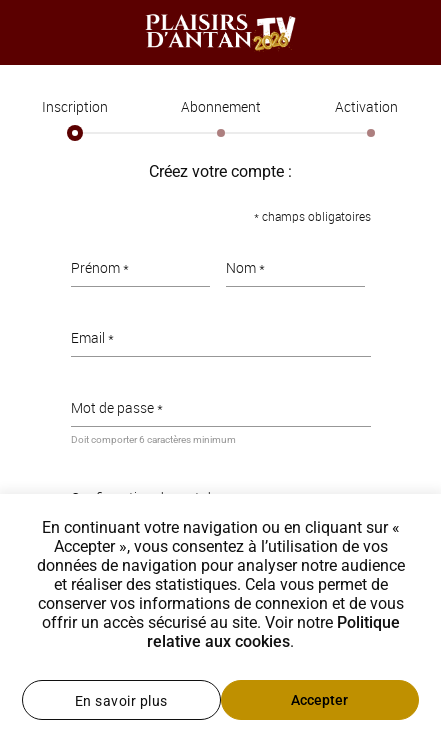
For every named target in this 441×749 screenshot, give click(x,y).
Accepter (319, 700)
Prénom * (100, 267)
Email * (92, 337)
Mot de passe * (117, 407)
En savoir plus (121, 701)
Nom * (245, 267)
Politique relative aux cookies (273, 632)
